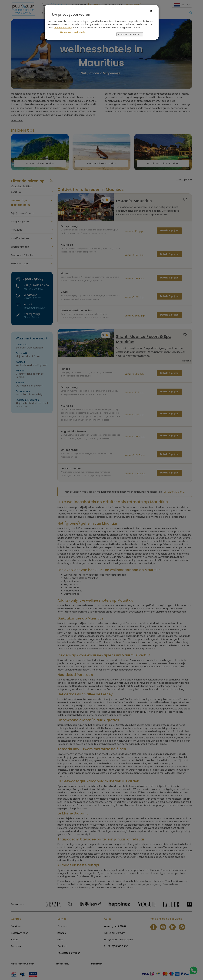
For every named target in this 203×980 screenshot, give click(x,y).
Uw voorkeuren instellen (73, 32)
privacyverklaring (63, 28)
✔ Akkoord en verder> (130, 34)
